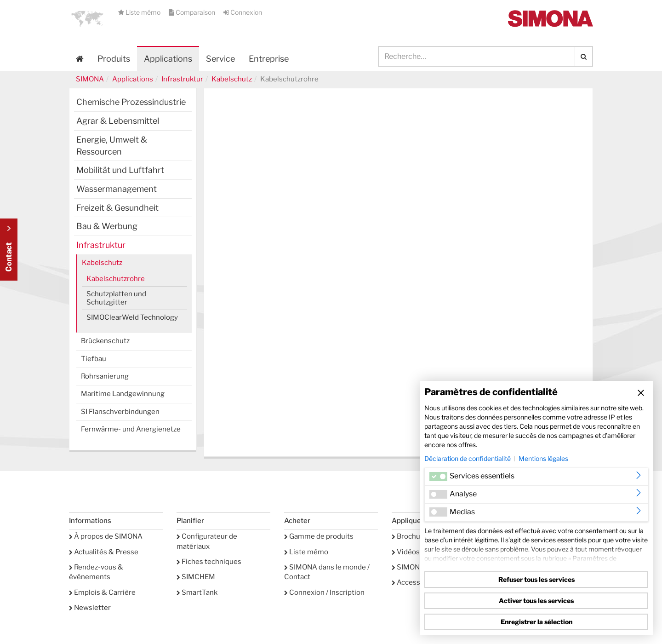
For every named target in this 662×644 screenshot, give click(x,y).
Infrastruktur (182, 79)
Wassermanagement (117, 189)
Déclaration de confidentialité (468, 458)
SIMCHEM (196, 577)
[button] (87, 18)
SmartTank (197, 592)
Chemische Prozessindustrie (131, 102)
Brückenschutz (105, 341)
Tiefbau (94, 359)
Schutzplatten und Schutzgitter (116, 298)
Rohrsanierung (105, 376)
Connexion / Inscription (324, 592)
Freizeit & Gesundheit (117, 208)
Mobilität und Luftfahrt (120, 170)
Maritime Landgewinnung (123, 394)
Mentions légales (543, 458)
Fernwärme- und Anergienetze (131, 429)
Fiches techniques (209, 562)
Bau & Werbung (107, 226)
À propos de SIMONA (106, 536)
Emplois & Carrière (102, 592)
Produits (114, 59)
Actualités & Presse (104, 552)
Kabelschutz (232, 79)
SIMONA (90, 79)
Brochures (411, 536)
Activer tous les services (536, 601)
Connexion (243, 12)
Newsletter (90, 608)
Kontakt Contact (9, 250)
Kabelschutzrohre (116, 279)
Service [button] (220, 59)
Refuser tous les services (536, 579)
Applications (168, 59)
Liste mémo (140, 12)
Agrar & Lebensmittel (118, 121)
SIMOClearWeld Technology (132, 317)
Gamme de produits (319, 536)
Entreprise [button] (269, 59)
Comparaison (193, 12)
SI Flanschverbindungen (120, 412)
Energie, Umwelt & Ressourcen (112, 146)
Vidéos (406, 552)
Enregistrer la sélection (536, 622)
